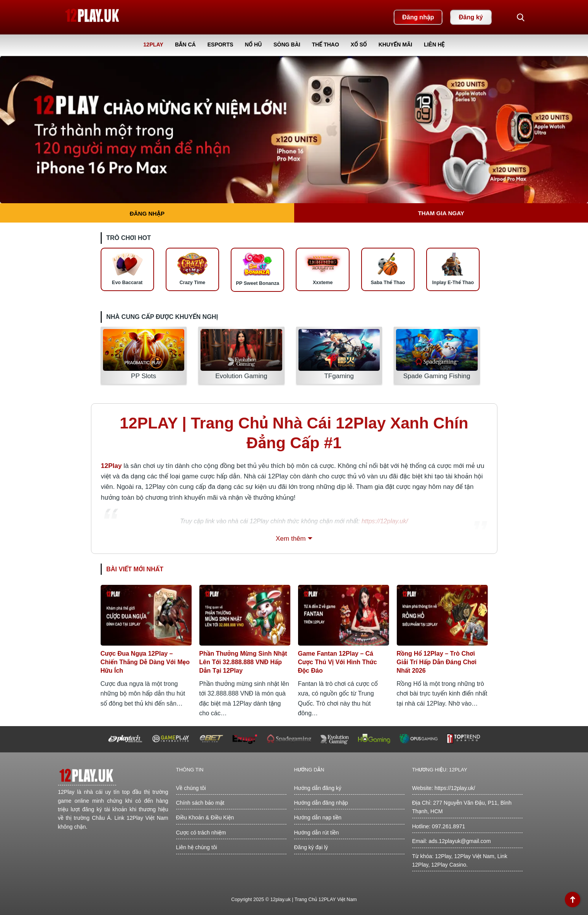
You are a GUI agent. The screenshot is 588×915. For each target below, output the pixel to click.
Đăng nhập (418, 17)
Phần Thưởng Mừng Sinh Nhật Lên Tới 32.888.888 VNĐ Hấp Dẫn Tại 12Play (243, 662)
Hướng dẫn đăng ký (318, 788)
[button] (521, 17)
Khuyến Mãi (395, 45)
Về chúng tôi (191, 788)
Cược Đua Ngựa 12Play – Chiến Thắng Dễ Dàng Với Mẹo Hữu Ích (145, 662)
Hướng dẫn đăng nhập (321, 803)
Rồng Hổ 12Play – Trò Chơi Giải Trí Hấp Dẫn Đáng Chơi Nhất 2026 (437, 662)
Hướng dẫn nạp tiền (318, 817)
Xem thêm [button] (291, 539)
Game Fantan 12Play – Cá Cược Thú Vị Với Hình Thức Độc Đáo (338, 662)
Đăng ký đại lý (311, 847)
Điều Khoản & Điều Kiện (205, 817)
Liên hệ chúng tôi (197, 847)
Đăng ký (471, 17)
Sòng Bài (287, 45)
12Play (153, 45)
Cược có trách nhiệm (201, 833)
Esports (220, 45)
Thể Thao (326, 45)
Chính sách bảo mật (200, 803)
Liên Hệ (434, 45)
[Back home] (93, 17)
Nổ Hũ (254, 45)
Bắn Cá (185, 45)
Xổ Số (359, 45)
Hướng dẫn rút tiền (317, 833)
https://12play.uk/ (455, 788)
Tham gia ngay (441, 213)
